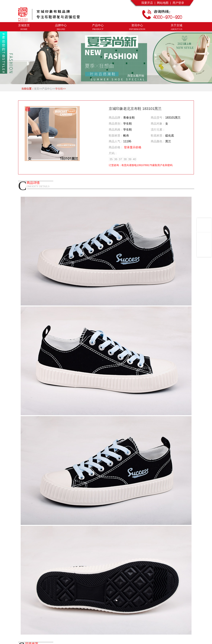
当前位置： (27, 89)
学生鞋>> (61, 89)
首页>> (38, 89)
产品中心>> (49, 89)
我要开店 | (148, 3)
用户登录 (177, 3)
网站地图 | (163, 3)
